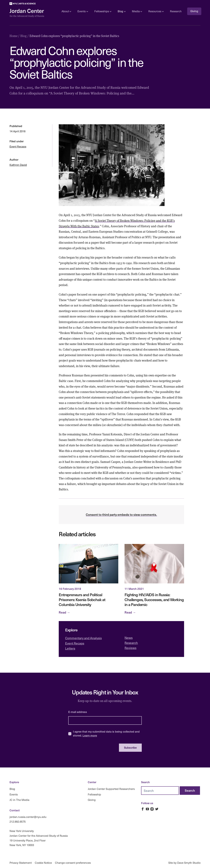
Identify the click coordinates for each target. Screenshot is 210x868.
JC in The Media (19, 800)
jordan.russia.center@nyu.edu (28, 817)
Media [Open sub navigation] (137, 11)
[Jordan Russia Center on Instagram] (152, 809)
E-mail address (78, 712)
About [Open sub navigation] (66, 11)
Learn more (90, 735)
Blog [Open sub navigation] (122, 11)
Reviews (130, 648)
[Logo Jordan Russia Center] (27, 13)
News (129, 638)
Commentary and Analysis (83, 638)
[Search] (190, 791)
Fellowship (94, 794)
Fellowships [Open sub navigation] (103, 11)
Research (176, 11)
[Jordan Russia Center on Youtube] (147, 809)
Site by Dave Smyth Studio (184, 863)
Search (145, 782)
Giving (194, 11)
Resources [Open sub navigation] (156, 11)
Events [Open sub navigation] (83, 11)
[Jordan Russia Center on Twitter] (157, 809)
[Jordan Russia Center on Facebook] (143, 809)
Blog (12, 789)
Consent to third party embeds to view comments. (121, 514)
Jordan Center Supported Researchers (111, 789)
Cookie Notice (43, 863)
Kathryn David (18, 165)
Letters (70, 648)
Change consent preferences (73, 863)
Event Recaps (18, 146)
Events (14, 794)
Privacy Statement (21, 863)
